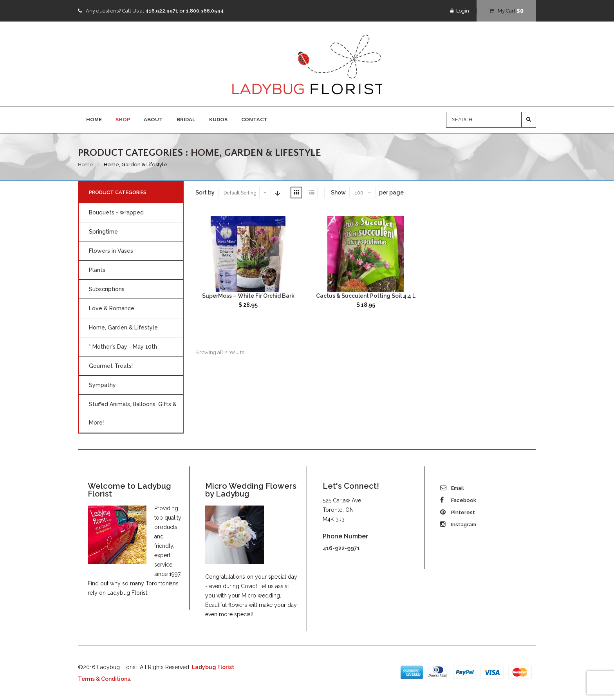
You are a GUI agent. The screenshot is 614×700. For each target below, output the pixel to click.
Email (452, 488)
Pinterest (458, 512)
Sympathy (102, 385)
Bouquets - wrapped (116, 212)
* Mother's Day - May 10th (123, 347)
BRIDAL (186, 120)
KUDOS (218, 120)
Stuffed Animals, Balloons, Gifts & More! (133, 413)
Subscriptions (107, 289)
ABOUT (153, 120)
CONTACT (254, 120)
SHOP (123, 120)
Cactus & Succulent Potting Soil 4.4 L (366, 296)
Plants (97, 270)
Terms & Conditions (104, 679)
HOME (94, 120)
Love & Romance (112, 308)
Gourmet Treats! (111, 366)
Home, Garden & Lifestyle (123, 328)
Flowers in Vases (111, 251)
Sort (277, 193)
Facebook (458, 500)
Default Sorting (240, 193)
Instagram (458, 525)
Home (86, 165)
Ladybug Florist (213, 667)
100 (359, 193)
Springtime (103, 232)
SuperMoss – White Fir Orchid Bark (248, 296)
